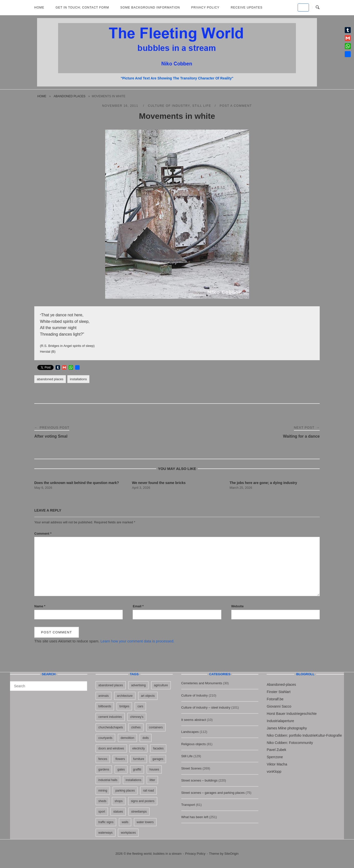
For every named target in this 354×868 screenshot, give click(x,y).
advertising (138, 685)
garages (158, 759)
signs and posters (143, 801)
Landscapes (190, 732)
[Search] (81, 684)
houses (154, 769)
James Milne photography (287, 728)
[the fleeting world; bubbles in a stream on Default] (303, 8)
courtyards (105, 738)
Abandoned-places (281, 685)
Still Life (202, 106)
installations (78, 379)
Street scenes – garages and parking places (213, 793)
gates (121, 769)
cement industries (110, 717)
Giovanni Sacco (279, 706)
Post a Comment (236, 106)
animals (104, 696)
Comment (43, 534)
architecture (125, 696)
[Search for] (49, 686)
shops (119, 801)
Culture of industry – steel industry (206, 707)
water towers (145, 822)
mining (103, 791)
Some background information (150, 8)
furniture (139, 759)
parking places (125, 791)
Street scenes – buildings (199, 780)
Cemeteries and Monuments (202, 683)
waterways (106, 833)
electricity (138, 748)
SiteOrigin (231, 854)
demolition (128, 738)
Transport (188, 805)
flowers (120, 759)
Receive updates (247, 8)
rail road (148, 791)
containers (156, 727)
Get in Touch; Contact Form (82, 8)
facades (158, 748)
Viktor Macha (277, 764)
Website (238, 606)
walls (125, 822)
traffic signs (106, 822)
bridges (124, 706)
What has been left (195, 817)
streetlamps (139, 812)
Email (138, 606)
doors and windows (111, 748)
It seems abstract (194, 720)
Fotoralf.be (275, 699)
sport (102, 812)
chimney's (137, 717)
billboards (105, 706)
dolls (146, 738)
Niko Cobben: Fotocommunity (290, 743)
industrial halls (108, 780)
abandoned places (69, 96)
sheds (102, 801)
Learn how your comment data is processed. (137, 641)
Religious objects (194, 744)
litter (152, 780)
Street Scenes (192, 768)
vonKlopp (274, 771)
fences (103, 759)
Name (40, 606)
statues (118, 812)
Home (39, 8)
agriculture (161, 685)
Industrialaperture (280, 721)
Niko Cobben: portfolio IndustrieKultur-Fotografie (304, 735)
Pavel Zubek (276, 750)
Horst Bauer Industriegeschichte (292, 714)
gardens (104, 769)
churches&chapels (111, 727)
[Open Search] (318, 8)
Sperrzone (275, 757)
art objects (148, 696)
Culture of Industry (169, 106)
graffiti (137, 769)
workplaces (128, 833)
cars (140, 706)
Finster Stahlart (279, 692)
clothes (136, 727)
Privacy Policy (205, 8)
